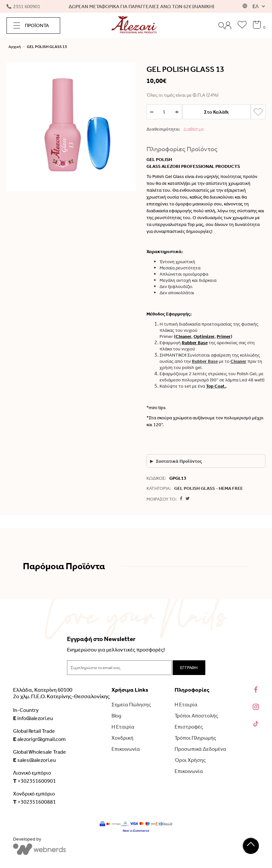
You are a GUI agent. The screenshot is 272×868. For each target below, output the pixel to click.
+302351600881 (34, 802)
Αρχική (15, 47)
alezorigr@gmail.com (39, 739)
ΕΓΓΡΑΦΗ (189, 668)
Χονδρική (122, 738)
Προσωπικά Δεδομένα (200, 749)
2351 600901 (23, 7)
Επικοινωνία (126, 749)
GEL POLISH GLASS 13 (47, 47)
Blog (116, 716)
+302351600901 (34, 781)
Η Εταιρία (123, 727)
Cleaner (238, 361)
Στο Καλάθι (216, 112)
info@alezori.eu (33, 718)
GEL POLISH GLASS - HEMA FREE (209, 488)
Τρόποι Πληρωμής (195, 738)
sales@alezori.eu (34, 760)
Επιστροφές (189, 727)
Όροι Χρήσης (190, 760)
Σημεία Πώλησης (131, 705)
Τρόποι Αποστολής (196, 716)
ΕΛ (255, 6)
